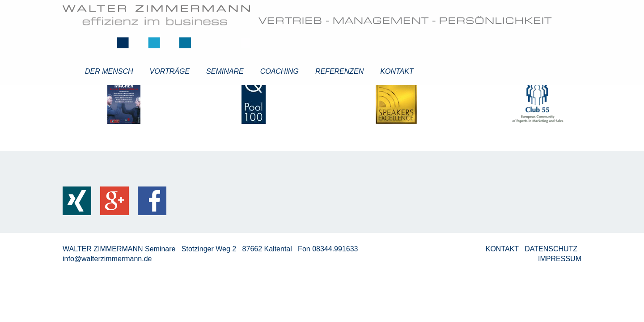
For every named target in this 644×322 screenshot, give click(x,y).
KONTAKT (503, 249)
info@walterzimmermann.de (107, 259)
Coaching (280, 71)
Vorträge (170, 71)
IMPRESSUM (560, 259)
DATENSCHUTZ (552, 249)
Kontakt (397, 71)
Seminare (225, 71)
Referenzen (339, 71)
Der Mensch (109, 71)
